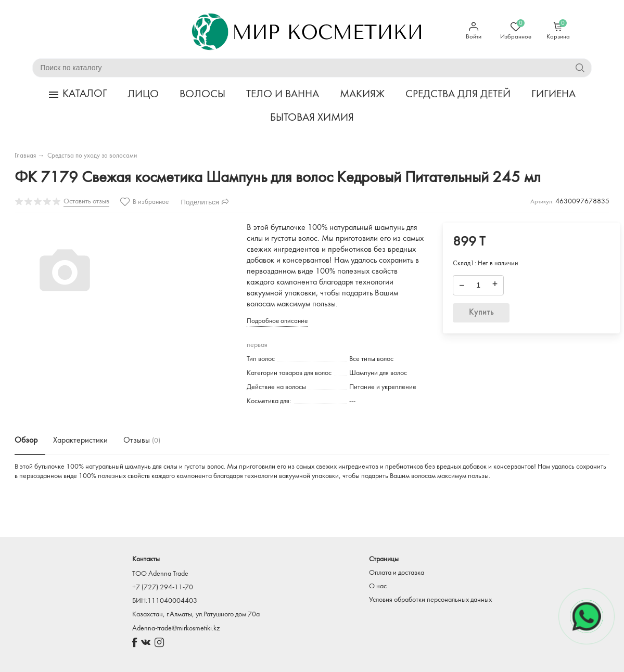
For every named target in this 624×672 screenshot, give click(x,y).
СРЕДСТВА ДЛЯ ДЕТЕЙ (458, 96)
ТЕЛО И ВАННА (283, 96)
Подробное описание (277, 323)
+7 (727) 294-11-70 (163, 587)
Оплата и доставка (397, 573)
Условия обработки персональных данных (430, 600)
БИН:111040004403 (165, 601)
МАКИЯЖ (362, 96)
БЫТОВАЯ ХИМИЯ (312, 119)
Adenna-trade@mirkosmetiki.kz (176, 629)
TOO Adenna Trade (160, 574)
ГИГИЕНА (553, 96)
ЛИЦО (143, 96)
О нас (378, 586)
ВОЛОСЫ (202, 96)
